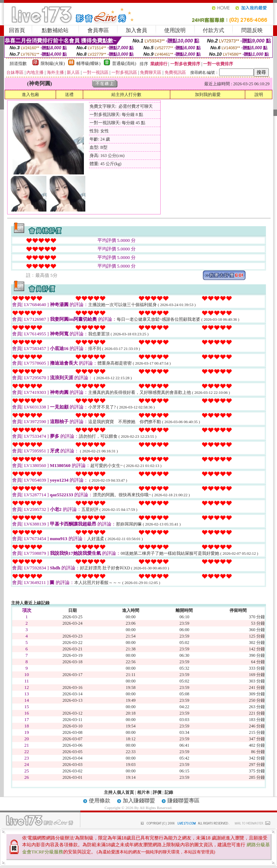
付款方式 (213, 30)
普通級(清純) (124, 64)
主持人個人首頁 (119, 792)
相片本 (143, 792)
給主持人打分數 (126, 95)
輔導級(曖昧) (89, 64)
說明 (259, 95)
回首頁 (17, 30)
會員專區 (98, 30)
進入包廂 (30, 95)
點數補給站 (55, 30)
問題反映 (252, 30)
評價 (157, 792)
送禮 (69, 95)
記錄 (169, 792)
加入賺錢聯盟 (139, 801)
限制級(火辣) (53, 64)
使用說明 (175, 30)
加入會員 (136, 30)
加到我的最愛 (208, 95)
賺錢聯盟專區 (183, 801)
